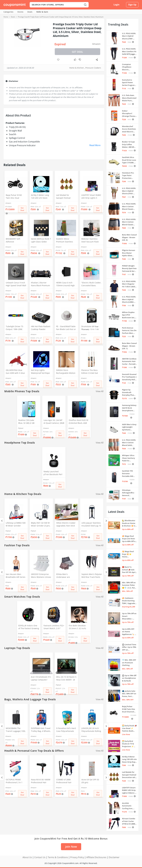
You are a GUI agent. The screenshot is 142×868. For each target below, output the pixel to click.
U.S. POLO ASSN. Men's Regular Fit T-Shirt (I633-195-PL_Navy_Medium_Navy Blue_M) (129, 284)
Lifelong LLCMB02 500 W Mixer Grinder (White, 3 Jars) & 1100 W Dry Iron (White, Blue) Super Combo (16, 525)
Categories (8, 12)
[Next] (106, 521)
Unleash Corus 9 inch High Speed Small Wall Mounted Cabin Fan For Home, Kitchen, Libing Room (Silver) (16, 284)
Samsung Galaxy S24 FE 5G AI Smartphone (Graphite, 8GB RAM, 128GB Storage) (129, 408)
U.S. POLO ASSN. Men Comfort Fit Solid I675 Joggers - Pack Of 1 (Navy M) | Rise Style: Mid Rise (129, 52)
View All (100, 391)
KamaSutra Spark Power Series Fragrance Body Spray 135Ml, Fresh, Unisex (129, 83)
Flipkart (21, 428)
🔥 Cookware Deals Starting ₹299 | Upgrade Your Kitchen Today (129, 601)
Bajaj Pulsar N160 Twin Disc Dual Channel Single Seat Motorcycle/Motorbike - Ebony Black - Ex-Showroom (16, 197)
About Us (27, 857)
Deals (30, 12)
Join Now (71, 847)
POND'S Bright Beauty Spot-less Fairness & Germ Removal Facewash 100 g (129, 269)
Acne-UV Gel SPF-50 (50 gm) (90, 781)
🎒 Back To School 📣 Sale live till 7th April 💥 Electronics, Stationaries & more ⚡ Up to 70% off (129, 570)
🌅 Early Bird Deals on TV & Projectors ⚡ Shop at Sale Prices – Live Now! (128, 744)
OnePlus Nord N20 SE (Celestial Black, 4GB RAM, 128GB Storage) (79, 422)
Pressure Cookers (93, 68)
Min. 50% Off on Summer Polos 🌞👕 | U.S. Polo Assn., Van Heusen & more (129, 585)
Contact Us (40, 857)
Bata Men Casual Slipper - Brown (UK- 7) (129, 346)
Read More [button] (95, 145)
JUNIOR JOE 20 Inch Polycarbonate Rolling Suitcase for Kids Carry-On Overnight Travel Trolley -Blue (91, 730)
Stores (20, 12)
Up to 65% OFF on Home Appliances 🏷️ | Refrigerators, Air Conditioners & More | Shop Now (129, 632)
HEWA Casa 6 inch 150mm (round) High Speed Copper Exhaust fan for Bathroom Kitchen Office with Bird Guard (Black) (66, 284)
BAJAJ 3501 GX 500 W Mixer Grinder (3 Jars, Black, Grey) (41, 525)
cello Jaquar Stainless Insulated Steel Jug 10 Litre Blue (91, 525)
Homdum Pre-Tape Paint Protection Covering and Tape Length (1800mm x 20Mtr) (128, 176)
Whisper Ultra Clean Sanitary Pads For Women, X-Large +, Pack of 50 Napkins (129, 458)
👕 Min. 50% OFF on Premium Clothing (129, 663)
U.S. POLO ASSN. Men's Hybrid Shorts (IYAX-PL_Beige (129, 191)
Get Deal (77, 52)
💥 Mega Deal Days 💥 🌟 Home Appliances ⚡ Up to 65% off (128, 554)
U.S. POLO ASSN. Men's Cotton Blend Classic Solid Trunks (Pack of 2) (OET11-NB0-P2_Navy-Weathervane (129, 222)
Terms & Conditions (58, 857)
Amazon (96, 44)
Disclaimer (114, 857)
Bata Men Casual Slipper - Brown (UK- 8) (129, 237)
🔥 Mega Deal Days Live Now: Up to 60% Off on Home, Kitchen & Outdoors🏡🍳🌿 (129, 539)
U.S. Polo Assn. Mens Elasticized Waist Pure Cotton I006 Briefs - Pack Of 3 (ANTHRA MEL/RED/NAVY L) (129, 98)
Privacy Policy (77, 857)
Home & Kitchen (77, 68)
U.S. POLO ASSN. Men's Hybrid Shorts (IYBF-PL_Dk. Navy (129, 36)
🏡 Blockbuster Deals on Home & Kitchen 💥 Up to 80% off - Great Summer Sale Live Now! (129, 523)
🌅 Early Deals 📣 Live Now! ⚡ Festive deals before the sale (129, 728)
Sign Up (132, 5)
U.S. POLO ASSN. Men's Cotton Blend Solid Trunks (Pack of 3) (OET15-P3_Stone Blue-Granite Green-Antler (129, 443)
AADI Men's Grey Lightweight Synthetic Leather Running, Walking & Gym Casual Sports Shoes (129, 427)
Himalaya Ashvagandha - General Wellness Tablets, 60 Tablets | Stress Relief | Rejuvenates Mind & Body (129, 493)
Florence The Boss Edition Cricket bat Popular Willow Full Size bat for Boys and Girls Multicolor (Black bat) (91, 372)
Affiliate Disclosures (96, 857)
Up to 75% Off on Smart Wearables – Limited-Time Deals (129, 616)
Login (117, 5)
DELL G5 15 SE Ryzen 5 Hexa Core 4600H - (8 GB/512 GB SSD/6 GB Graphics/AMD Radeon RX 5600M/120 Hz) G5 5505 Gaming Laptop (66, 679)
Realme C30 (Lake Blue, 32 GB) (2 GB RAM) (26, 422)
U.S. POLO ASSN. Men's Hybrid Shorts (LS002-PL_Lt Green (129, 299)
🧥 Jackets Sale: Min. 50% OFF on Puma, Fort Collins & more (129, 694)
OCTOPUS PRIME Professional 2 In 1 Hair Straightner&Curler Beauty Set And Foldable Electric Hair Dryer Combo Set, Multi (15, 781)
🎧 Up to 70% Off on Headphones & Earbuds (129, 678)
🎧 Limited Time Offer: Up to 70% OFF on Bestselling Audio (129, 647)
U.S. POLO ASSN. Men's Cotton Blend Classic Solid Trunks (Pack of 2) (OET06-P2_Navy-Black (129, 207)
